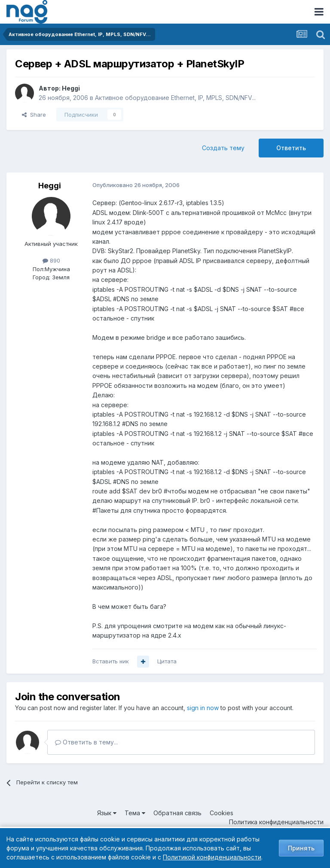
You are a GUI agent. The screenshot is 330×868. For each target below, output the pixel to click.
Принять (301, 848)
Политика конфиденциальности (276, 822)
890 (51, 260)
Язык (107, 813)
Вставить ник (111, 661)
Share (34, 115)
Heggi (71, 88)
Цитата (167, 661)
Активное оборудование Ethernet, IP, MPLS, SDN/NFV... (175, 98)
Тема (135, 813)
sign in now (203, 708)
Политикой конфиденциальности (212, 857)
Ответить (291, 148)
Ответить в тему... (86, 742)
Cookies (222, 813)
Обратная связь (177, 813)
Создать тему (223, 148)
